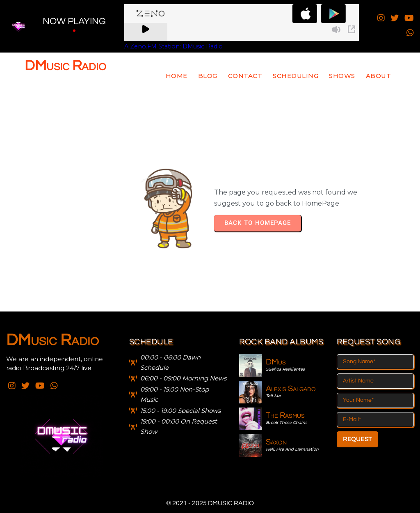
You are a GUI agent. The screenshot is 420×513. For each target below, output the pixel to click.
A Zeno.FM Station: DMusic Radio (173, 46)
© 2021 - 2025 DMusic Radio (210, 503)
